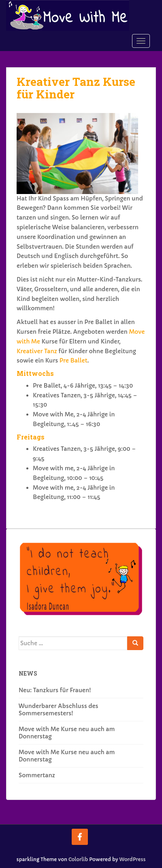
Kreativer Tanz (37, 351)
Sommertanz (37, 775)
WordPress (133, 859)
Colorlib (78, 859)
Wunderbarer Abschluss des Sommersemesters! (59, 710)
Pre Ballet (74, 360)
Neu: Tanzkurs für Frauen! (55, 690)
